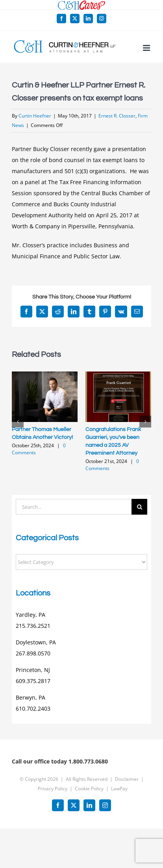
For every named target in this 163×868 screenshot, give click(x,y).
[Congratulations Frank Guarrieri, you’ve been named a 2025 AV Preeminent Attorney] (118, 375)
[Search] (139, 507)
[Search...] (74, 507)
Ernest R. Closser (117, 116)
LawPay (119, 789)
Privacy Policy (53, 789)
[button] (18, 422)
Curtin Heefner (35, 116)
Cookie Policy (89, 789)
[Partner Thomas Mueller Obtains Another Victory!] (45, 375)
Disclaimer (127, 779)
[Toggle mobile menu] (147, 48)
